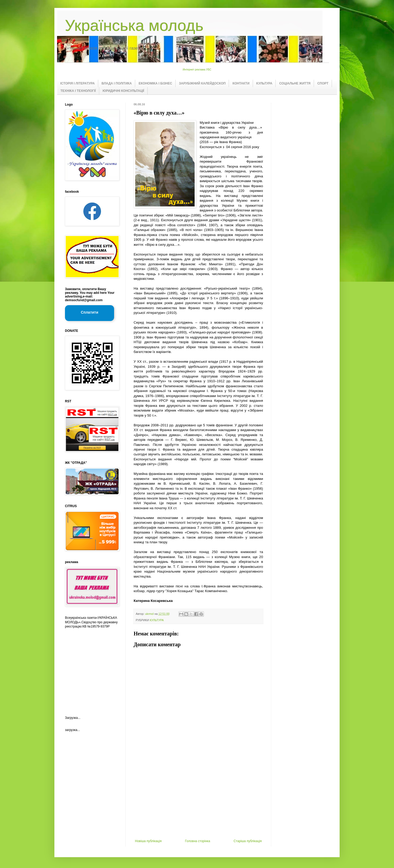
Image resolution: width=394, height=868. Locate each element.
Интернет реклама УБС (197, 70)
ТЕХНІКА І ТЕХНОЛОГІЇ (78, 91)
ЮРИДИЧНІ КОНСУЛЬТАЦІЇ (123, 91)
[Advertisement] (198, 800)
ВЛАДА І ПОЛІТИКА (117, 83)
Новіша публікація (148, 841)
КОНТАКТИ (241, 83)
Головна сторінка (198, 841)
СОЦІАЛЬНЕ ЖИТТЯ (295, 83)
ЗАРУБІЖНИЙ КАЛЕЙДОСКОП (202, 83)
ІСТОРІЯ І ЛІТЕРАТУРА (78, 83)
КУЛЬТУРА (264, 83)
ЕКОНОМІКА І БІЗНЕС (155, 83)
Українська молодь (134, 25)
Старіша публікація (248, 841)
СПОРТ (323, 83)
